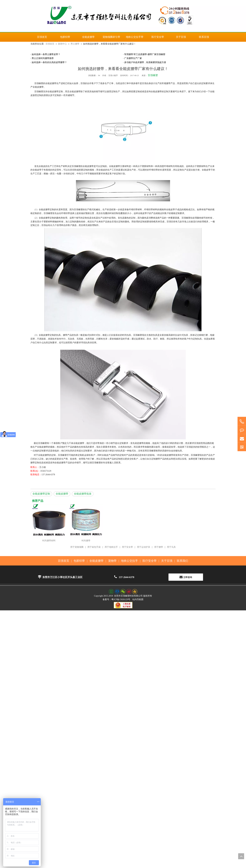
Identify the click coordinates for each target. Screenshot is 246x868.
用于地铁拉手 (111, 547)
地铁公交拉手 (129, 561)
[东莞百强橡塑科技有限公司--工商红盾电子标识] (123, 605)
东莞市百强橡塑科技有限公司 (128, 596)
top (241, 856)
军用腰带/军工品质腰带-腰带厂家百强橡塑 (145, 54)
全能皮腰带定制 (41, 494)
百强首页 (64, 561)
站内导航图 (138, 599)
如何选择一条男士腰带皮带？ (46, 54)
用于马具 (171, 547)
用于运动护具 (144, 547)
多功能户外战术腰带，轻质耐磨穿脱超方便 (145, 62)
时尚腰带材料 (49, 541)
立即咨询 (186, 577)
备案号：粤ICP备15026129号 (116, 599)
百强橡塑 (153, 75)
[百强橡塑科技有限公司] (123, 16)
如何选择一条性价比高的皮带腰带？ (49, 62)
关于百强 (167, 561)
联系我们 (182, 561)
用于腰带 (159, 547)
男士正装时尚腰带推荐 (43, 58)
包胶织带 (79, 561)
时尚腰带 (86, 541)
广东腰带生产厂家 (133, 58)
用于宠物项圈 (77, 547)
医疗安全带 (150, 561)
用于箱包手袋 (94, 547)
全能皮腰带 (62, 494)
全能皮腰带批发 (83, 494)
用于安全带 (127, 547)
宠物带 (112, 561)
